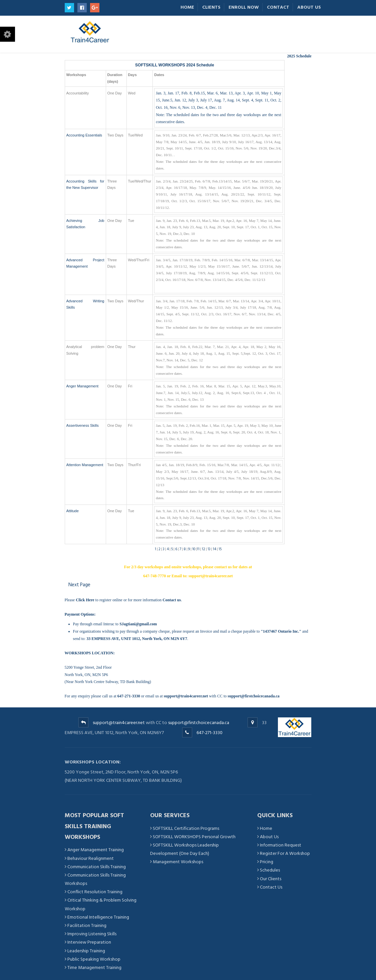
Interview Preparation (89, 942)
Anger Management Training (96, 850)
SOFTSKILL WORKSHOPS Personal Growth (194, 837)
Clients (211, 7)
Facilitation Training (87, 925)
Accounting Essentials (84, 135)
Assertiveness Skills (83, 425)
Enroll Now (244, 7)
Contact (278, 7)
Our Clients (271, 879)
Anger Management (83, 386)
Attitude (73, 511)
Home (187, 7)
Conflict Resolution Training (95, 892)
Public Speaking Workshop (94, 959)
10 (194, 549)
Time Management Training (94, 967)
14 (215, 549)
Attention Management (85, 465)
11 (198, 549)
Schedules (270, 870)
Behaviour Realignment (91, 858)
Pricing (267, 862)
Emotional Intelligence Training (98, 917)
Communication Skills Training (97, 867)
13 (209, 549)
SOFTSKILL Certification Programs (186, 828)
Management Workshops (178, 862)
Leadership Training (86, 951)
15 (220, 549)
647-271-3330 (210, 733)
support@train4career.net (119, 723)
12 (204, 549)
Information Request (281, 845)
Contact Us (271, 887)
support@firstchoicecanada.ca (199, 723)
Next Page (79, 585)
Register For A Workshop (285, 853)
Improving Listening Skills (92, 934)
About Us (309, 7)
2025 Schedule (299, 56)
